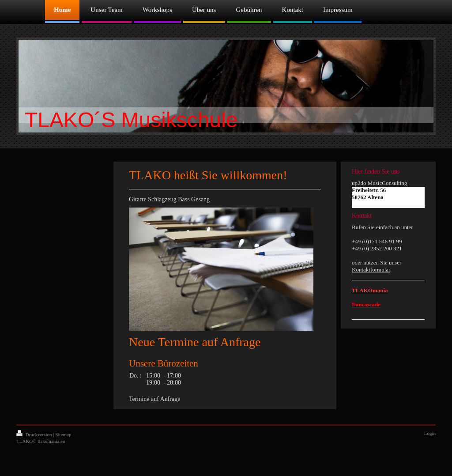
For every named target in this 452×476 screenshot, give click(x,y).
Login (430, 433)
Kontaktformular (371, 270)
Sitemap (63, 434)
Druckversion (35, 434)
